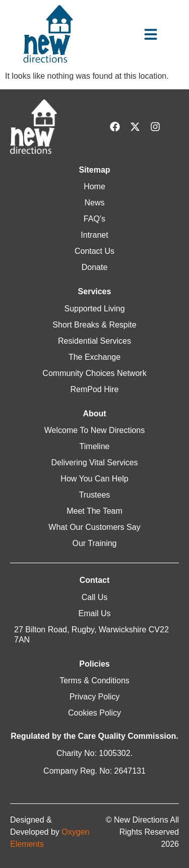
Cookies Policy (94, 713)
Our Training (94, 543)
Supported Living (94, 309)
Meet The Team (94, 511)
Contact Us (94, 251)
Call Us (95, 597)
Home (94, 186)
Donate (95, 267)
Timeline (95, 446)
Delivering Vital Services (94, 463)
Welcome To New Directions (94, 430)
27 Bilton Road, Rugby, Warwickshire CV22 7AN (91, 635)
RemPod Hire (94, 389)
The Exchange (94, 357)
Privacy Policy (95, 697)
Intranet (94, 235)
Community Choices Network (94, 373)
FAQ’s (94, 219)
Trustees (95, 495)
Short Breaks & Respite (94, 325)
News (94, 203)
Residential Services (94, 341)
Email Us (94, 613)
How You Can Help (94, 479)
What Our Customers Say (94, 527)
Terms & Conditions (94, 681)
